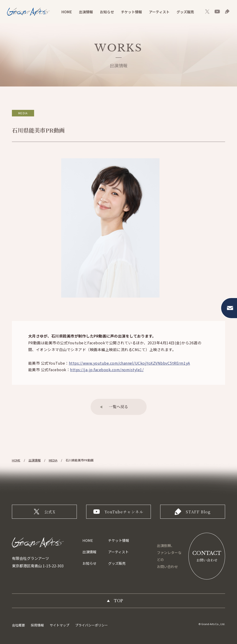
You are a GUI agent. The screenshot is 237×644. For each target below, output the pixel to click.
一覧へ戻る (118, 407)
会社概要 (18, 625)
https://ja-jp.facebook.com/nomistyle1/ (107, 370)
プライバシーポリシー (92, 625)
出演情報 (86, 12)
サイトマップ (60, 625)
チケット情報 (131, 12)
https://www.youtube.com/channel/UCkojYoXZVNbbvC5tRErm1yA (129, 363)
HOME (67, 12)
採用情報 (37, 625)
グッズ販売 (185, 12)
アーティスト (159, 12)
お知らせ (107, 12)
